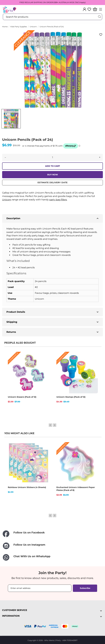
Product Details (53, 312)
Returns (53, 332)
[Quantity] (52, 157)
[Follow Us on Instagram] (52, 546)
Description (53, 218)
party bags (38, 236)
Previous (50, 425)
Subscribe (85, 588)
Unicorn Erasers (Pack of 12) (22, 397)
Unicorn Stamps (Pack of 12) (71, 397)
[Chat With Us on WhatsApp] (52, 557)
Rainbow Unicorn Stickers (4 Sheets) (27, 487)
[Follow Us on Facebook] (52, 534)
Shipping (53, 322)
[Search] (99, 17)
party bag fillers (58, 200)
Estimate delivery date (53, 182)
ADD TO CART (53, 166)
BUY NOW (53, 175)
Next (55, 425)
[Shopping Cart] (95, 9)
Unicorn (7, 200)
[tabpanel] (52, 69)
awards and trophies (46, 239)
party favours (67, 236)
